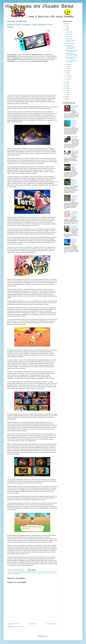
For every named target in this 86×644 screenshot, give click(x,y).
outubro (68, 36)
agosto (67, 65)
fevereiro (68, 77)
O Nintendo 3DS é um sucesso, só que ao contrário (74, 123)
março (67, 75)
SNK (45, 572)
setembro (68, 38)
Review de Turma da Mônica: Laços (70, 41)
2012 (66, 95)
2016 (66, 86)
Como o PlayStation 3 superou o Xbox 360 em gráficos (75, 182)
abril (67, 73)
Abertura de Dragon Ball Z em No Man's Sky (72, 51)
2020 (66, 28)
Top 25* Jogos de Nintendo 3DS (75, 107)
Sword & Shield (17, 574)
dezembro (68, 32)
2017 (66, 84)
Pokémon (38, 572)
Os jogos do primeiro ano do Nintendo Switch (74, 213)
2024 (66, 24)
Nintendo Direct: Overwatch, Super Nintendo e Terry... (70, 47)
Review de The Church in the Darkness (71, 61)
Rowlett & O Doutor (74, 165)
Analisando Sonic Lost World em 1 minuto (74, 241)
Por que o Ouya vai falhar (75, 151)
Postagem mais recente (13, 624)
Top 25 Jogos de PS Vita (75, 137)
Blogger (46, 636)
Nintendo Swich (32, 572)
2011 (66, 97)
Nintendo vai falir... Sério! (74, 227)
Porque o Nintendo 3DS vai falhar (75, 197)
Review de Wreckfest (70, 44)
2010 (66, 99)
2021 (66, 26)
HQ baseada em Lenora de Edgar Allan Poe (72, 58)
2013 (66, 92)
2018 (66, 82)
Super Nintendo (50, 572)
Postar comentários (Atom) (18, 626)
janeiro (67, 79)
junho (67, 69)
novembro (68, 34)
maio (67, 71)
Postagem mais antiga (52, 624)
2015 (66, 88)
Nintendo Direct (25, 572)
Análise (15, 572)
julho (67, 67)
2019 (66, 30)
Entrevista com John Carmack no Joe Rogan (72, 54)
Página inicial (33, 624)
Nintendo (19, 572)
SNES (42, 572)
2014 (66, 90)
